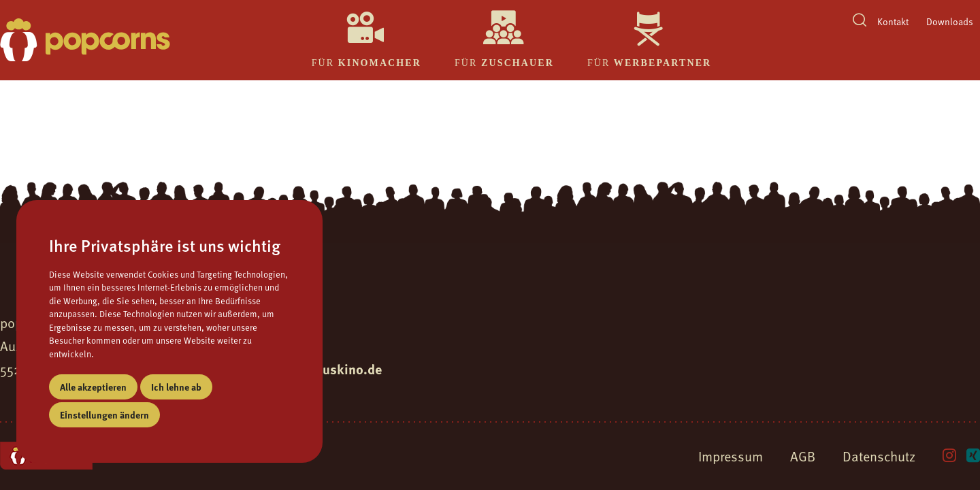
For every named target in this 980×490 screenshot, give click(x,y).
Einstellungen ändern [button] (104, 414)
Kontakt (893, 21)
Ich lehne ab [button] (176, 387)
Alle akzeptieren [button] (93, 387)
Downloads (950, 21)
